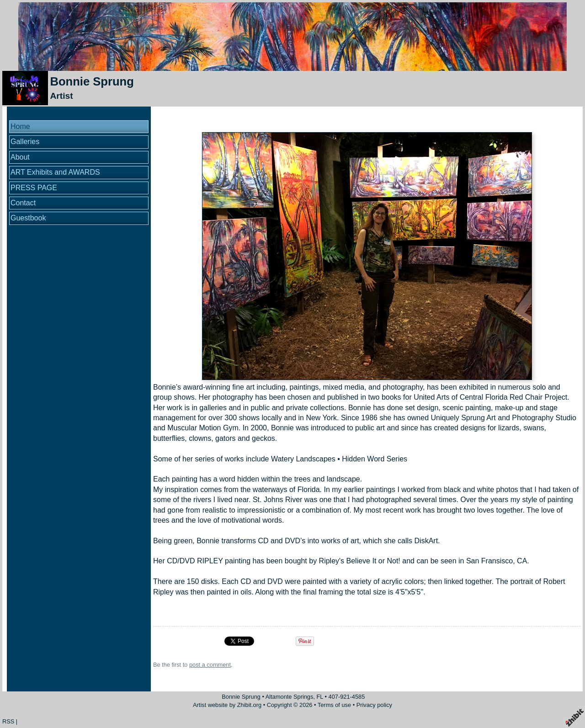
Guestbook (28, 218)
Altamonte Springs (290, 697)
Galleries (25, 142)
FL (320, 697)
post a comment (210, 665)
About (20, 157)
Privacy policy (374, 705)
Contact (23, 203)
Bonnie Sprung (92, 81)
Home (20, 126)
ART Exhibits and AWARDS (55, 172)
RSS (8, 721)
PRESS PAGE (34, 188)
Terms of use (334, 705)
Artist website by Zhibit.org (227, 705)
